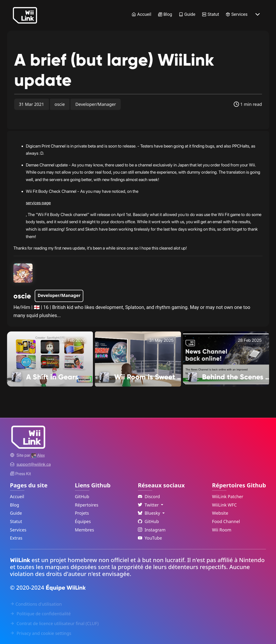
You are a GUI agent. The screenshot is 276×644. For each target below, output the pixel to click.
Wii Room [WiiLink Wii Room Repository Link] (222, 530)
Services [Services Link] (237, 14)
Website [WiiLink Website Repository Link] (220, 513)
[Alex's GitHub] (38, 455)
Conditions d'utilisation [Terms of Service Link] (36, 604)
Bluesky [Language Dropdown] (150, 513)
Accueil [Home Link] (141, 14)
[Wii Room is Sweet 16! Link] (138, 359)
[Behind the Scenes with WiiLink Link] (226, 359)
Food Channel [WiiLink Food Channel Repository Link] (226, 521)
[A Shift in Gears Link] (50, 359)
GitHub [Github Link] (148, 521)
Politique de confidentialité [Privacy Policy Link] (40, 614)
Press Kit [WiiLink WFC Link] (20, 474)
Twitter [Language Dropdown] (149, 505)
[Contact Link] (34, 464)
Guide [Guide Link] (187, 14)
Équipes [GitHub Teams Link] (83, 521)
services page (38, 203)
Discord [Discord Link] (149, 496)
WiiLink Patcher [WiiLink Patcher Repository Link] (228, 496)
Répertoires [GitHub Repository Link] (87, 505)
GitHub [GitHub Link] (82, 496)
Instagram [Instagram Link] (152, 530)
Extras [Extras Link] (16, 538)
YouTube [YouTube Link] (150, 538)
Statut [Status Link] (211, 14)
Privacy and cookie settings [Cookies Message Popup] (41, 633)
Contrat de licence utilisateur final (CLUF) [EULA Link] (54, 623)
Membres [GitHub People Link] (84, 530)
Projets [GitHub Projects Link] (82, 513)
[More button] (258, 14)
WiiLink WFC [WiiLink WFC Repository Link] (224, 505)
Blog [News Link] (165, 14)
